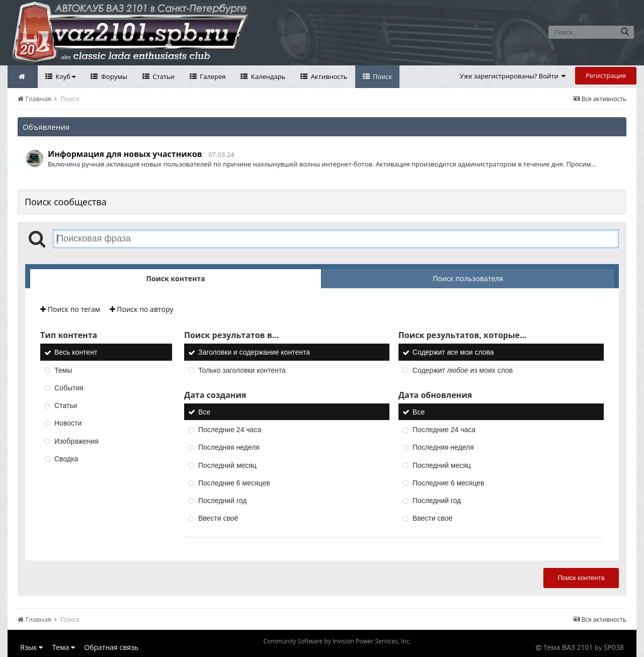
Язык (31, 647)
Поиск (382, 76)
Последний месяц (227, 465)
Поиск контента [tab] (176, 278)
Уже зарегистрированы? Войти (513, 76)
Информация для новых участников (125, 154)
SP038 (614, 647)
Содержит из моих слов (463, 370)
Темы (63, 370)
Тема (64, 647)
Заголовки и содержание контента (254, 353)
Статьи (163, 76)
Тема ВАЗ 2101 (568, 647)
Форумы (113, 76)
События (69, 388)
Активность (328, 76)
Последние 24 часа (230, 430)
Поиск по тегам (70, 309)
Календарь (267, 76)
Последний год (222, 501)
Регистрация (606, 75)
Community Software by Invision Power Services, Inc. (337, 641)
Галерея (212, 76)
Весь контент (76, 353)
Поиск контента (581, 578)
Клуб (65, 76)
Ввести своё (218, 519)
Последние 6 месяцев (234, 483)
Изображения (76, 441)
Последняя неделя (229, 448)
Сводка (66, 459)
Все (204, 412)
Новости (68, 424)
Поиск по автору (142, 309)
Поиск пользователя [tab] (468, 278)
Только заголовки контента (242, 370)
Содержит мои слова (453, 353)
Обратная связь (111, 647)
